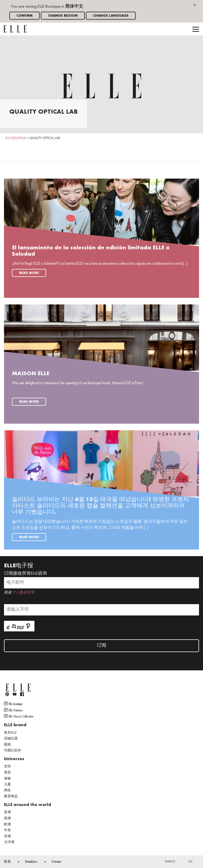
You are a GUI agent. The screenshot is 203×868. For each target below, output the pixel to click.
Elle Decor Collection (19, 716)
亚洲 (7, 812)
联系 (7, 862)
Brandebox (31, 862)
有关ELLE (10, 733)
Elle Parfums (13, 710)
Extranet (56, 862)
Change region (63, 16)
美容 (7, 773)
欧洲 (7, 825)
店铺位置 (11, 739)
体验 (7, 779)
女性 (7, 767)
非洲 (7, 836)
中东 (7, 830)
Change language (111, 16)
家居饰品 (11, 796)
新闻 (7, 745)
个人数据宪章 (23, 593)
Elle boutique (13, 704)
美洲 (7, 818)
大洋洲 (9, 842)
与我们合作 (13, 751)
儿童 (7, 785)
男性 (7, 791)
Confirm (25, 16)
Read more (29, 273)
